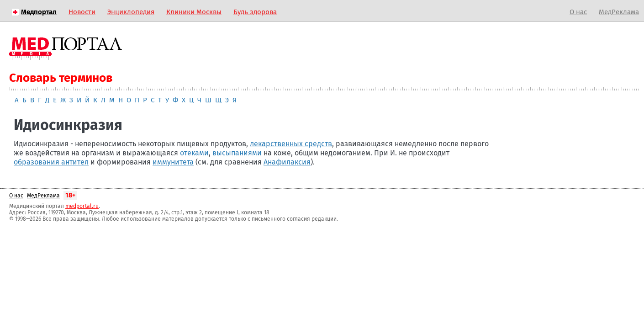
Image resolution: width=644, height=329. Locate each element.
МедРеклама (619, 12)
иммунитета (173, 162)
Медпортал (39, 12)
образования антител (51, 162)
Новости (82, 12)
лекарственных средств (291, 144)
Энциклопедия (131, 12)
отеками (194, 153)
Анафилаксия (287, 162)
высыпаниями (237, 153)
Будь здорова (255, 12)
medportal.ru (82, 206)
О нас (578, 12)
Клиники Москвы (194, 12)
